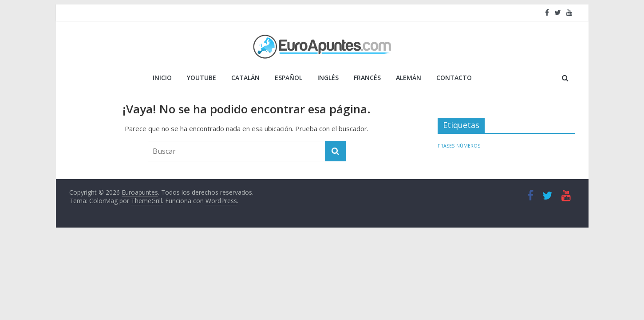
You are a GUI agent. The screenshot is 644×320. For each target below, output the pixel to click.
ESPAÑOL (288, 78)
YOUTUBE (201, 78)
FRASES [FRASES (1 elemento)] (446, 146)
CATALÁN (245, 78)
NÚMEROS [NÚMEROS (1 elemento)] (468, 146)
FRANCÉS (367, 78)
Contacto (454, 78)
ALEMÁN (409, 78)
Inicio (162, 78)
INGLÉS (328, 78)
